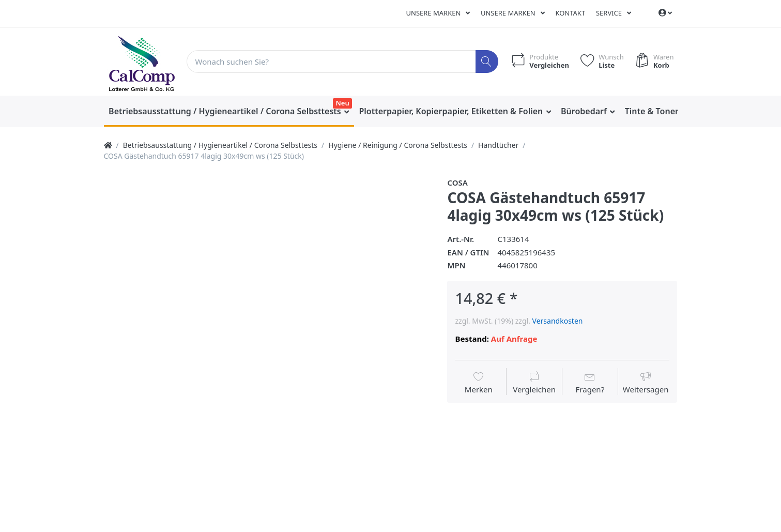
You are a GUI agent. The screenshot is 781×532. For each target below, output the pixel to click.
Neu (343, 103)
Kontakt (570, 13)
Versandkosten (558, 321)
